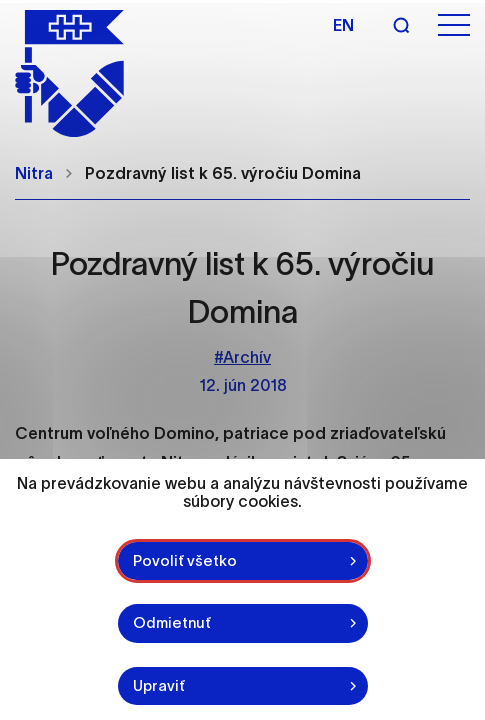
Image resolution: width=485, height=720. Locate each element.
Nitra (34, 173)
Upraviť (159, 685)
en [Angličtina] (343, 25)
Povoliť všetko (185, 560)
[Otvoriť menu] (454, 25)
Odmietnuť (172, 622)
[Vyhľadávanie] (401, 25)
